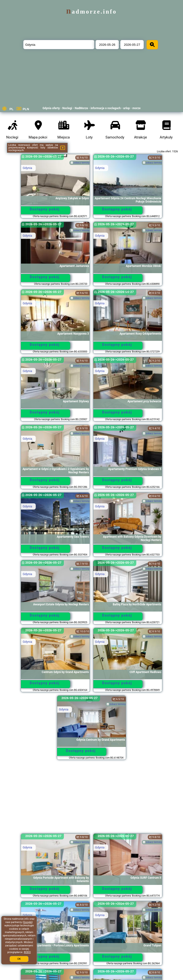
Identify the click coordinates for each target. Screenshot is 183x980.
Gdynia (27, 168)
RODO (27, 952)
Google (28, 922)
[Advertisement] (91, 799)
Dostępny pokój (45, 209)
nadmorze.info (91, 12)
